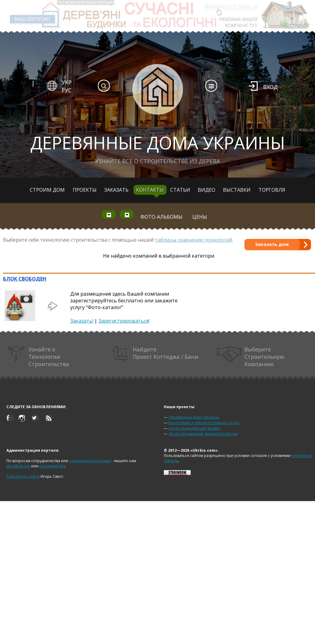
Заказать (116, 190)
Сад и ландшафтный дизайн (194, 428)
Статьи (180, 190)
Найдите (156, 354)
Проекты (85, 190)
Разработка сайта (23, 476)
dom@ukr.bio (18, 466)
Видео (207, 190)
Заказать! (82, 321)
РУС (67, 90)
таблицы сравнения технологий (194, 240)
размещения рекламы (90, 461)
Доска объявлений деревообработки (203, 434)
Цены (200, 217)
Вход (270, 87)
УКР (67, 82)
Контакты (150, 190)
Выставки (237, 190)
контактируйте (53, 466)
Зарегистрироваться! (124, 321)
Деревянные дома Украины (194, 417)
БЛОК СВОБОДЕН (25, 279)
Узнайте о (38, 357)
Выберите (251, 357)
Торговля (272, 190)
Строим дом (47, 190)
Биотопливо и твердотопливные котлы (204, 423)
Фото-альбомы (161, 217)
